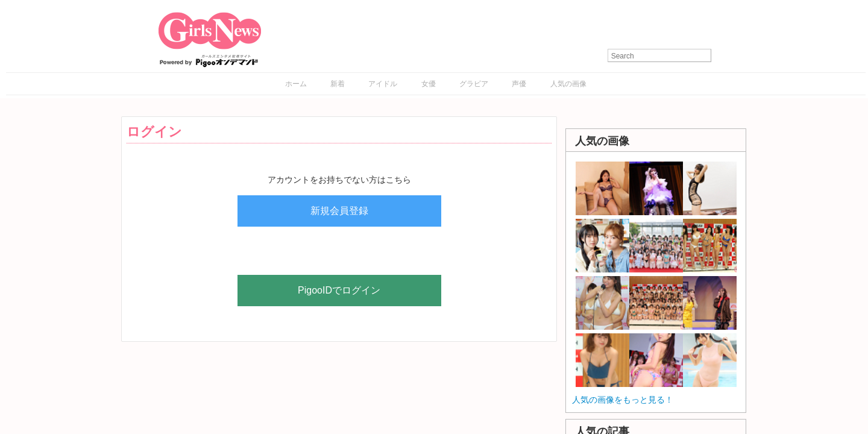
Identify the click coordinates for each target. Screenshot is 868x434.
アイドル (383, 84)
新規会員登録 (339, 211)
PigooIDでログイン (339, 290)
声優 (519, 84)
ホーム (296, 84)
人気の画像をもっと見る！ (623, 400)
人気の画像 (568, 84)
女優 (429, 84)
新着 (338, 84)
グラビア (474, 84)
